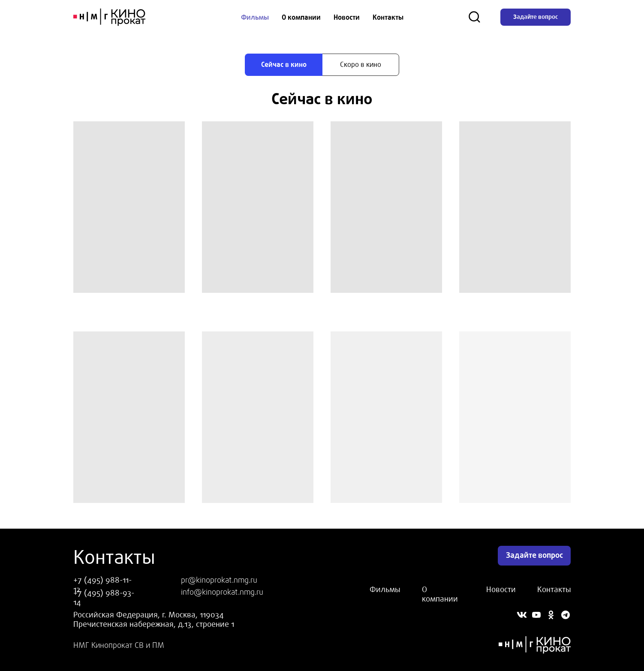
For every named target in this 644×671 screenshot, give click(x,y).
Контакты (388, 17)
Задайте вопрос (536, 17)
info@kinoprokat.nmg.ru (222, 592)
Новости (347, 17)
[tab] (284, 65)
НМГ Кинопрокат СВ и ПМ (119, 645)
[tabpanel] (322, 99)
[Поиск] (475, 17)
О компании (301, 17)
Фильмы (255, 17)
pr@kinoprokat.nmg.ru (219, 580)
